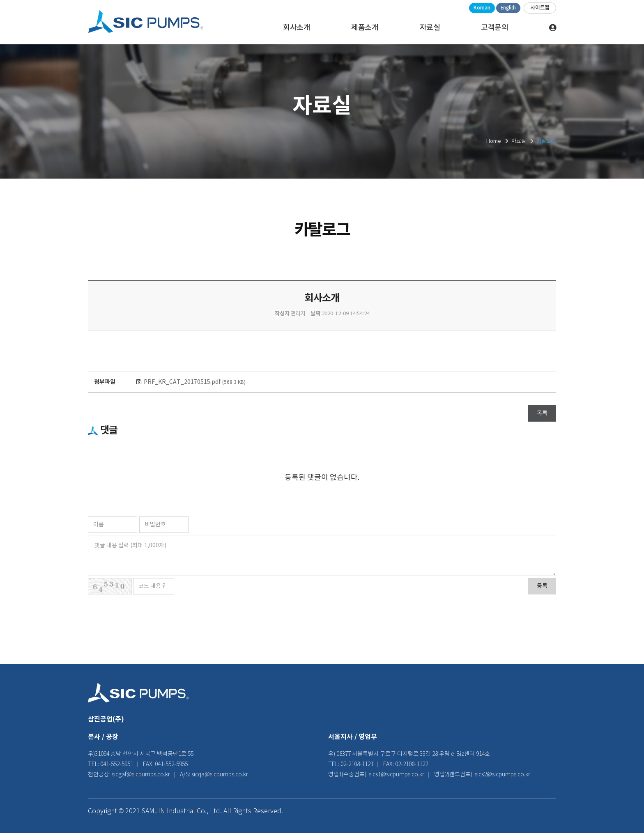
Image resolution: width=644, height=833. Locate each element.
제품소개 (365, 28)
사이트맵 (540, 8)
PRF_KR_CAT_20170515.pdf (195, 382)
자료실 (430, 28)
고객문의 (494, 28)
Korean (482, 8)
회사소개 (297, 28)
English (508, 8)
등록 (542, 586)
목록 (542, 413)
